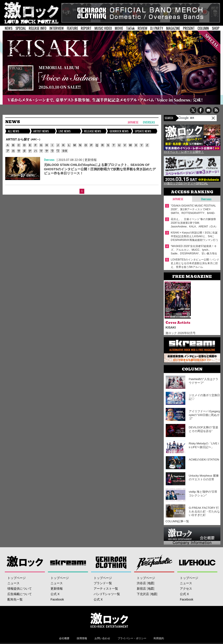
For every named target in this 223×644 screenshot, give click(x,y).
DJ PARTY (157, 28)
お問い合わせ (102, 638)
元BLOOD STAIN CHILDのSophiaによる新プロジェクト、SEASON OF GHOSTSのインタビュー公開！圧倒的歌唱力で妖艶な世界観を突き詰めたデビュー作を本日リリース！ (100, 169)
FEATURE (72, 28)
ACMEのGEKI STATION (204, 460)
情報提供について (20, 589)
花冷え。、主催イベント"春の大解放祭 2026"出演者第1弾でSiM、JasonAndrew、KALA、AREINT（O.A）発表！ (194, 223)
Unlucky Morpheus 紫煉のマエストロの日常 (204, 477)
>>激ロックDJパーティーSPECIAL (186, 183)
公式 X (55, 594)
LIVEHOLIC (197, 562)
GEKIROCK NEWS (119, 131)
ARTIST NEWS (41, 131)
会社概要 (64, 638)
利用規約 (159, 638)
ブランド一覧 (103, 583)
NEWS (9, 28)
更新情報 (91, 160)
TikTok (130, 28)
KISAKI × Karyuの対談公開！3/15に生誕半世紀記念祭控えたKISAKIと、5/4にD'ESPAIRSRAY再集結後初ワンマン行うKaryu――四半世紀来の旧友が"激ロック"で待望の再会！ (194, 236)
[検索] (190, 118)
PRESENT (189, 28)
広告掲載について (20, 594)
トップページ (17, 578)
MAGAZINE (173, 28)
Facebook (57, 599)
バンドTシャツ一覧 (107, 594)
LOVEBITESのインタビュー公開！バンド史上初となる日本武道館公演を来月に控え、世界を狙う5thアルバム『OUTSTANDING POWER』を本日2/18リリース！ (195, 263)
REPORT (86, 28)
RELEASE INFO (38, 28)
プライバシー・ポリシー (132, 638)
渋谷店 (141, 583)
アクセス (186, 589)
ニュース (14, 583)
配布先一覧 (15, 599)
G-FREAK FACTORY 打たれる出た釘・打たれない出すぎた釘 (204, 511)
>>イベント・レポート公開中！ (184, 152)
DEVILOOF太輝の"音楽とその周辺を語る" (204, 429)
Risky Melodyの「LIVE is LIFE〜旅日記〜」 (204, 445)
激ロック (25, 562)
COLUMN (203, 28)
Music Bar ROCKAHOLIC (154, 562)
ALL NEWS (14, 131)
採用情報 (82, 638)
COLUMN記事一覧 (177, 521)
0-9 (65, 151)
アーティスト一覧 (106, 589)
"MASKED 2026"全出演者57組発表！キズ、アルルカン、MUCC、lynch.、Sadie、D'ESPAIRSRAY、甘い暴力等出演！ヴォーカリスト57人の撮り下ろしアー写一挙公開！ (194, 250)
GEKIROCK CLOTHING (111, 562)
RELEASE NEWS (93, 131)
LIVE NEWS (65, 131)
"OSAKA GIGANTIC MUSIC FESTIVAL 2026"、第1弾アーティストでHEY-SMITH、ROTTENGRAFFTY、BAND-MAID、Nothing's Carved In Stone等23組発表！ (195, 209)
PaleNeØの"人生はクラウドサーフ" (204, 381)
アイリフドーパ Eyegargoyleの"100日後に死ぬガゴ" (204, 415)
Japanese (133, 122)
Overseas (149, 122)
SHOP (216, 28)
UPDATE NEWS (143, 131)
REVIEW (143, 28)
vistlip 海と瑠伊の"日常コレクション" (203, 494)
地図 (151, 583)
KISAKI (171, 327)
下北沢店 (143, 594)
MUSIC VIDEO (103, 28)
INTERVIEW (57, 28)
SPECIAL (21, 28)
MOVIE (119, 28)
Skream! (68, 562)
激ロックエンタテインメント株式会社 (109, 620)
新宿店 (141, 589)
